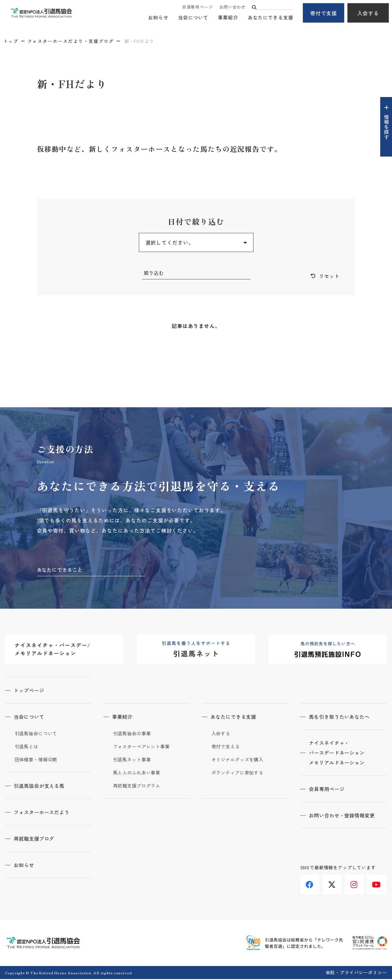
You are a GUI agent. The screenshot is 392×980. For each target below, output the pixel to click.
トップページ (31, 691)
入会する (368, 13)
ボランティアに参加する (239, 773)
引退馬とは (27, 747)
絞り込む (155, 273)
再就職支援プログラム (138, 787)
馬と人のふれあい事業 (138, 773)
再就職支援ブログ (36, 839)
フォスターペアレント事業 (143, 747)
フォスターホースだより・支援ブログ (71, 41)
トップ (11, 41)
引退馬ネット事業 (133, 760)
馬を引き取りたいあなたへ (342, 717)
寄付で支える (227, 747)
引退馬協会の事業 (133, 734)
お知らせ (158, 18)
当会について (193, 18)
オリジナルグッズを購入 (239, 760)
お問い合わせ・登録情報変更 (345, 817)
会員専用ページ (197, 7)
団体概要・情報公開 (37, 760)
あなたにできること (61, 570)
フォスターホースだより (44, 813)
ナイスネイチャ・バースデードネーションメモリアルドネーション (340, 754)
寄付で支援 (324, 13)
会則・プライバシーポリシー (356, 973)
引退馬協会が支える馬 (42, 787)
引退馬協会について (37, 734)
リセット (329, 276)
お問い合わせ (232, 7)
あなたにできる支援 (271, 18)
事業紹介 (228, 18)
